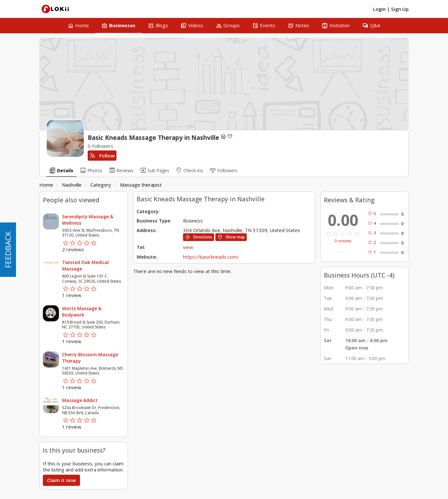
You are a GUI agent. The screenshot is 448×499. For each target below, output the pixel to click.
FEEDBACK (8, 250)
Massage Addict (80, 400)
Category (101, 185)
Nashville (72, 185)
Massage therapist (141, 185)
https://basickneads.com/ (211, 257)
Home (46, 185)
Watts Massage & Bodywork (82, 312)
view (188, 247)
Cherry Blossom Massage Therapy (90, 358)
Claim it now (61, 480)
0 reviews (343, 241)
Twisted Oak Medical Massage (85, 266)
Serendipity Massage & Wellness (88, 220)
